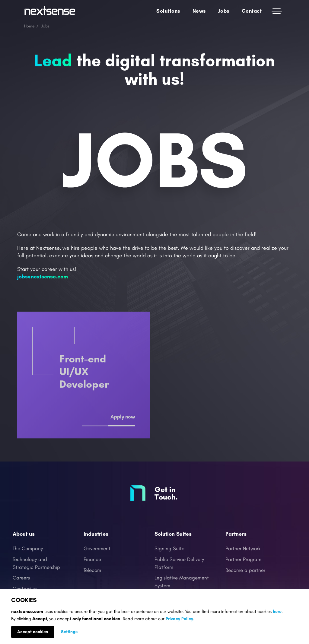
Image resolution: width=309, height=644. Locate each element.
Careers (21, 578)
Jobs (224, 11)
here (277, 612)
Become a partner (245, 570)
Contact (252, 11)
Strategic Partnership (36, 567)
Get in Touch (165, 493)
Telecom (92, 570)
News (199, 11)
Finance (92, 560)
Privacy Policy (179, 619)
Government (97, 549)
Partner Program (243, 560)
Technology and (30, 560)
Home (29, 26)
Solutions (168, 11)
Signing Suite (169, 549)
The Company (28, 549)
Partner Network (243, 549)
